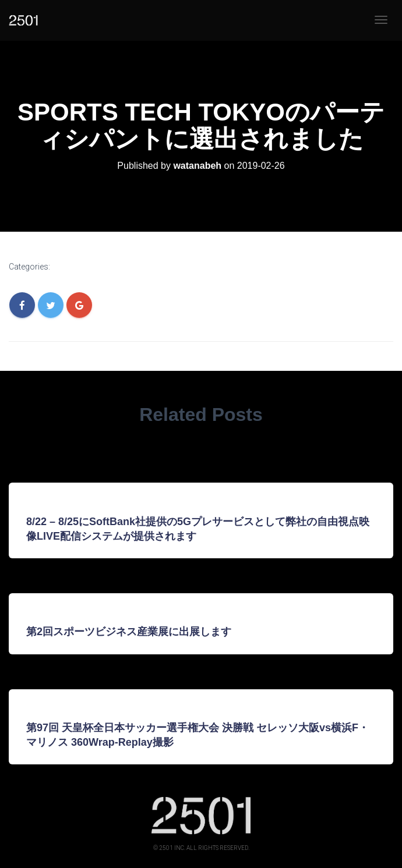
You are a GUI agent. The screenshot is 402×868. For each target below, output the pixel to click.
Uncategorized (88, 268)
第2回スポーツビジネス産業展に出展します (129, 632)
